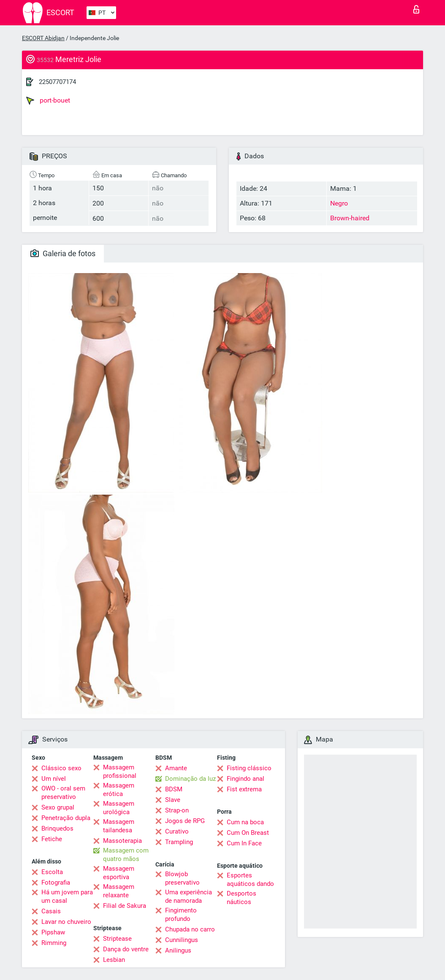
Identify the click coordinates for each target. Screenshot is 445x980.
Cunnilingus (182, 940)
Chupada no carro (190, 929)
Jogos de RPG (185, 821)
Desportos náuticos (241, 898)
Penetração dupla (66, 818)
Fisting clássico (249, 768)
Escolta (52, 872)
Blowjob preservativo (182, 878)
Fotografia (56, 883)
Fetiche (52, 839)
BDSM (174, 789)
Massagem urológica (119, 808)
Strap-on (177, 810)
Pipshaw (53, 932)
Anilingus (178, 950)
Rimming (54, 943)
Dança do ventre (126, 949)
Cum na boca (245, 822)
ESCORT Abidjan (43, 38)
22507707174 (57, 82)
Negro (339, 203)
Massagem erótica (119, 790)
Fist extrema (244, 789)
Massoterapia (122, 841)
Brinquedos (57, 828)
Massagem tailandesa (119, 826)
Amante (176, 768)
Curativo (177, 831)
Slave (173, 800)
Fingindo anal (246, 779)
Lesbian (114, 960)
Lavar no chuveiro (66, 922)
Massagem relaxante (119, 891)
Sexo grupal (58, 807)
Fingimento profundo (181, 915)
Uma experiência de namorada (189, 896)
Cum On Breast (248, 833)
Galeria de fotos (63, 253)
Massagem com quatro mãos (126, 855)
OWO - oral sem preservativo (63, 793)
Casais (51, 911)
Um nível (54, 779)
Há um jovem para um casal (67, 896)
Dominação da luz (190, 779)
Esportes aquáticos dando (250, 880)
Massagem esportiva (119, 873)
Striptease (117, 939)
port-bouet (48, 100)
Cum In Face (244, 843)
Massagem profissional (120, 772)
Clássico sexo (61, 768)
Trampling (179, 842)
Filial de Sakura (125, 906)
